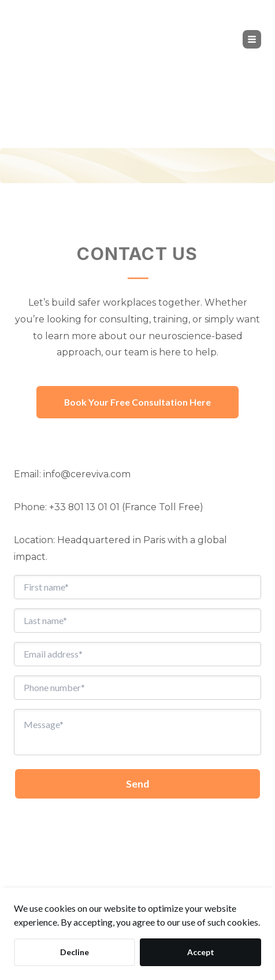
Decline (75, 952)
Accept (201, 952)
